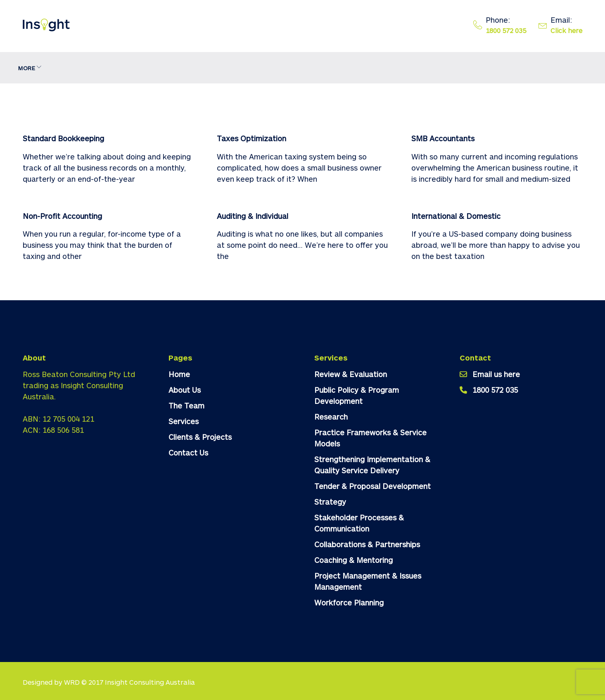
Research (331, 417)
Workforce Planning (349, 603)
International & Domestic (456, 216)
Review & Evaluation (351, 374)
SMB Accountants (443, 138)
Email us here (496, 374)
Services (159, 68)
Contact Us (291, 68)
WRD (72, 682)
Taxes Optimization (251, 138)
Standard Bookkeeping (63, 138)
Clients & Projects (226, 68)
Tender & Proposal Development (372, 486)
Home (31, 68)
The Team (115, 68)
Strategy (330, 502)
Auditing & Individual (253, 216)
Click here (566, 30)
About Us (70, 68)
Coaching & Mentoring (354, 560)
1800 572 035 (506, 30)
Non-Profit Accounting (62, 216)
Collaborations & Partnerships (367, 544)
